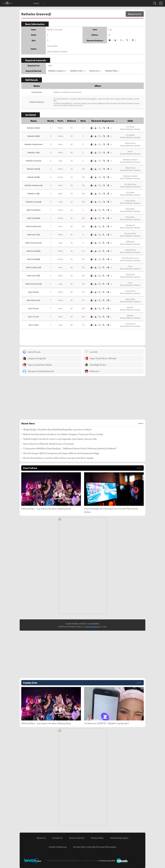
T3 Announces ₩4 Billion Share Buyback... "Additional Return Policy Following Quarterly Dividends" (70, 448)
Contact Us (57, 838)
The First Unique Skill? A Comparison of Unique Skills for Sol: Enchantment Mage (61, 453)
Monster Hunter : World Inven (13, 3)
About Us (41, 838)
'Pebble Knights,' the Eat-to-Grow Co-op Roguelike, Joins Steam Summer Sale (60, 439)
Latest (36, 3)
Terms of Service (77, 838)
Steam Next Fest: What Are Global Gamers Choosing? (48, 444)
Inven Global (22, 3)
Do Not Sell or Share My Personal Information (95, 847)
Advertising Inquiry (119, 838)
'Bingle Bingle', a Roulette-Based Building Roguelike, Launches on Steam (57, 429)
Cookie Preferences (92, 627)
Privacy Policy (97, 838)
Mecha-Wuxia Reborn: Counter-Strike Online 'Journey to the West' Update (58, 458)
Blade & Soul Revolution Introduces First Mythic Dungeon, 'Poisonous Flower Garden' (63, 434)
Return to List (135, 14)
